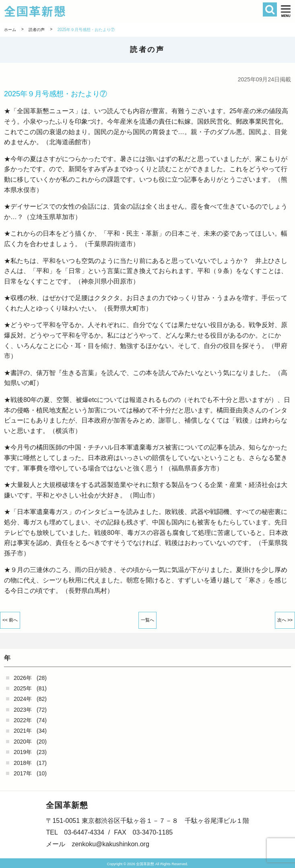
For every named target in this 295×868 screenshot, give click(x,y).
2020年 (23, 742)
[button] (286, 11)
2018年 (23, 763)
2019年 (23, 752)
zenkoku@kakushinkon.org (110, 844)
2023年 (23, 710)
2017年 (23, 773)
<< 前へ (10, 620)
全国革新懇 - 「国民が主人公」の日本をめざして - (122, 11)
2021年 (23, 731)
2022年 (23, 720)
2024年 (23, 699)
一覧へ (147, 620)
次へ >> (285, 620)
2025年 (23, 688)
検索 (270, 9)
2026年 (23, 678)
